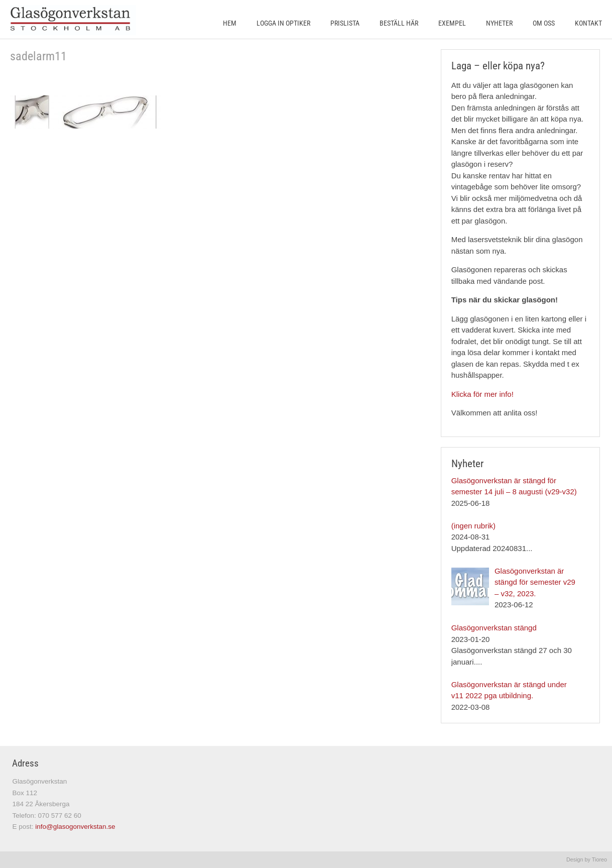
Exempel (452, 23)
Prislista (345, 23)
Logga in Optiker (283, 23)
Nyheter (499, 23)
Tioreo (599, 859)
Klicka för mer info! (482, 394)
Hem (230, 23)
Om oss (544, 23)
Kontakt (588, 23)
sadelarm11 (38, 56)
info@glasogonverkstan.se (75, 827)
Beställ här (399, 23)
